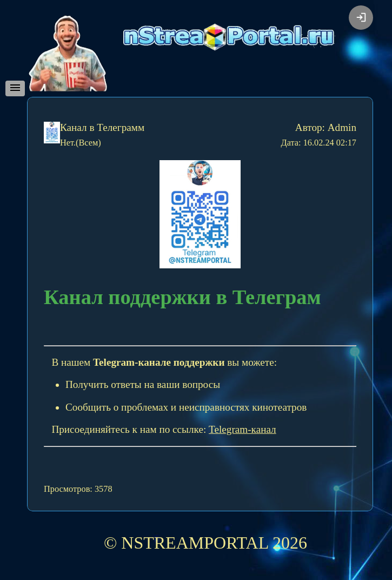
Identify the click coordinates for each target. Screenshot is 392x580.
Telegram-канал (242, 429)
